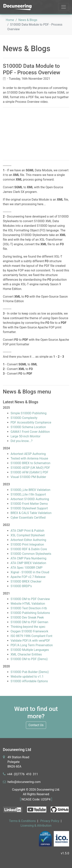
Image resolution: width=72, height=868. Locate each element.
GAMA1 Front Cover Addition (30, 432)
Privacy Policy (50, 821)
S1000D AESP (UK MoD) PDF (30, 468)
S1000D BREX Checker (26, 581)
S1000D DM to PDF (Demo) (29, 659)
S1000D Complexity (24, 418)
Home (10, 20)
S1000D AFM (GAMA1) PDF (29, 472)
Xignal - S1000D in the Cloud (30, 572)
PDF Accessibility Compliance (31, 422)
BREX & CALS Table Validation (31, 513)
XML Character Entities (26, 654)
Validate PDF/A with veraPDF (30, 641)
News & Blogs (28, 20)
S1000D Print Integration (27, 544)
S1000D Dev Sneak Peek (27, 617)
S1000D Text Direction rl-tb (29, 608)
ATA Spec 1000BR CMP (26, 568)
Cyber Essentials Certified (28, 518)
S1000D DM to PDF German (29, 622)
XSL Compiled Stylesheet (28, 535)
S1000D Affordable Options (29, 681)
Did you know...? (22, 441)
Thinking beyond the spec (28, 627)
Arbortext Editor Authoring (28, 540)
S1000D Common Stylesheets (31, 554)
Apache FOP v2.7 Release (28, 577)
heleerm (24, 782)
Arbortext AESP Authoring (28, 454)
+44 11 (23, 774)
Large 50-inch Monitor (26, 436)
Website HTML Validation (28, 604)
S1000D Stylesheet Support (29, 508)
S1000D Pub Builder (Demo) (30, 672)
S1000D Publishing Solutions (30, 613)
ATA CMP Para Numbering (29, 558)
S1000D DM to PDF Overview (30, 599)
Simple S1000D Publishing (29, 413)
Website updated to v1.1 (27, 677)
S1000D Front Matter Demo (29, 504)
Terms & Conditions (22, 821)
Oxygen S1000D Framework (29, 631)
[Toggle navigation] (64, 7)
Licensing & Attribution (36, 826)
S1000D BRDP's (21, 586)
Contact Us (36, 725)
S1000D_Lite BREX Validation (30, 490)
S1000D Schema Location (28, 427)
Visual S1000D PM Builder (28, 477)
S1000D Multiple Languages (30, 650)
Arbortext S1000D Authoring (30, 499)
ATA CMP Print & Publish (27, 531)
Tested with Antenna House (29, 458)
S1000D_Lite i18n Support (28, 494)
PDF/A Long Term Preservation (32, 645)
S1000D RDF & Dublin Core (29, 549)
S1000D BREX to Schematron (30, 463)
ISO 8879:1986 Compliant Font (31, 636)
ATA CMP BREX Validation (28, 563)
